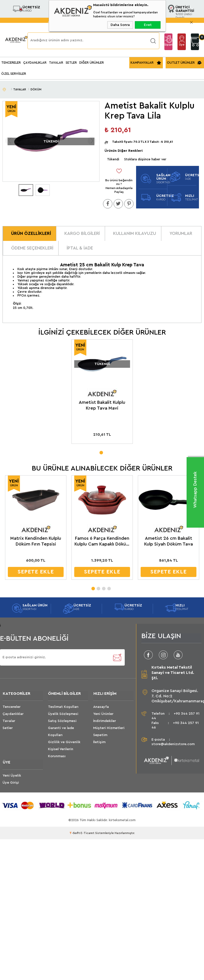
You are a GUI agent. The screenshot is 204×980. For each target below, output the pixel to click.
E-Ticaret (87, 833)
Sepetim (100, 735)
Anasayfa (101, 707)
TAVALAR (56, 63)
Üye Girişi (182, 47)
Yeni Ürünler (103, 714)
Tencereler (11, 707)
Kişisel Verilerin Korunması (61, 753)
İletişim (99, 742)
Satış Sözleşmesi (62, 721)
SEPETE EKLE (34, 572)
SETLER (71, 63)
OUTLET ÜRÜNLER (181, 63)
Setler (8, 728)
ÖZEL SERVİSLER (14, 74)
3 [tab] (104, 587)
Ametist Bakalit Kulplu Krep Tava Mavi (102, 406)
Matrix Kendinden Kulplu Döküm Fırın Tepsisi (34, 541)
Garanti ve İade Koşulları (61, 732)
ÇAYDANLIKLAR (35, 63)
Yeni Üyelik (12, 776)
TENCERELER (11, 63)
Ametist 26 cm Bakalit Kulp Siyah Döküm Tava (166, 541)
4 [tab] (109, 587)
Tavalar (9, 721)
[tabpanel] (102, 393)
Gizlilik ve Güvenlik (64, 742)
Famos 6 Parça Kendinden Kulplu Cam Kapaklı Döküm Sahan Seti (100, 541)
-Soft (75, 833)
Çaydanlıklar (13, 714)
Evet (148, 25)
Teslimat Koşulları (63, 707)
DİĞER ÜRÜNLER (92, 63)
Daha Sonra (120, 25)
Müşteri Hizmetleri (109, 728)
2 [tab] (98, 587)
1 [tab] (101, 452)
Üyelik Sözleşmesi (63, 714)
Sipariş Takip (168, 47)
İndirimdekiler (105, 721)
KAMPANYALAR (142, 63)
